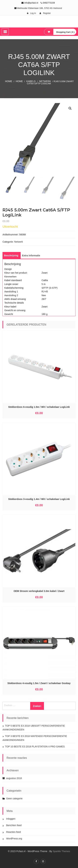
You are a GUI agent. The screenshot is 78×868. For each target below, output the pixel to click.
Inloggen (11, 819)
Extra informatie (31, 255)
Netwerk (45, 81)
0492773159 (49, 3)
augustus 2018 (14, 778)
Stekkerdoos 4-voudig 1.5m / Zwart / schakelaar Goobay (39, 683)
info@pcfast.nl (30, 3)
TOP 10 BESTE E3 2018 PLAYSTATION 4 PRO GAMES (35, 747)
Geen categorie (14, 798)
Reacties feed (14, 832)
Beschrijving (11, 255)
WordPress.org (14, 839)
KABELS (31, 81)
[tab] (11, 255)
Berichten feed (14, 825)
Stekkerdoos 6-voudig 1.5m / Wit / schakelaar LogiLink (39, 407)
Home (9, 81)
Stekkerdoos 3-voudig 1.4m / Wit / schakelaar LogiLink (39, 499)
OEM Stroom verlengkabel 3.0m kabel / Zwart (39, 591)
